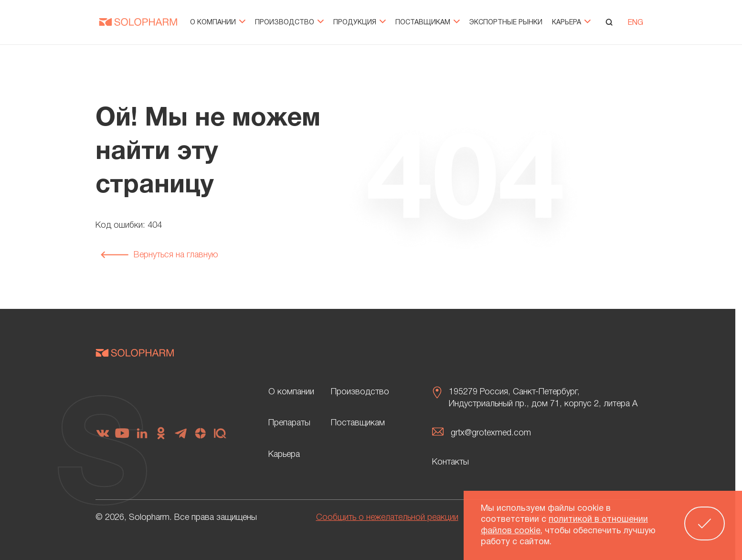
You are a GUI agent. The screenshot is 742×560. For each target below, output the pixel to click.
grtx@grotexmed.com (491, 433)
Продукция (360, 23)
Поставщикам (428, 23)
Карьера (571, 23)
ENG (635, 23)
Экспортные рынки (506, 23)
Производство (289, 23)
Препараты (289, 423)
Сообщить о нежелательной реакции (387, 518)
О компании (218, 23)
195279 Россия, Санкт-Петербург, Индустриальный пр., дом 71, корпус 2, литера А (543, 398)
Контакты (450, 462)
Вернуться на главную (159, 255)
